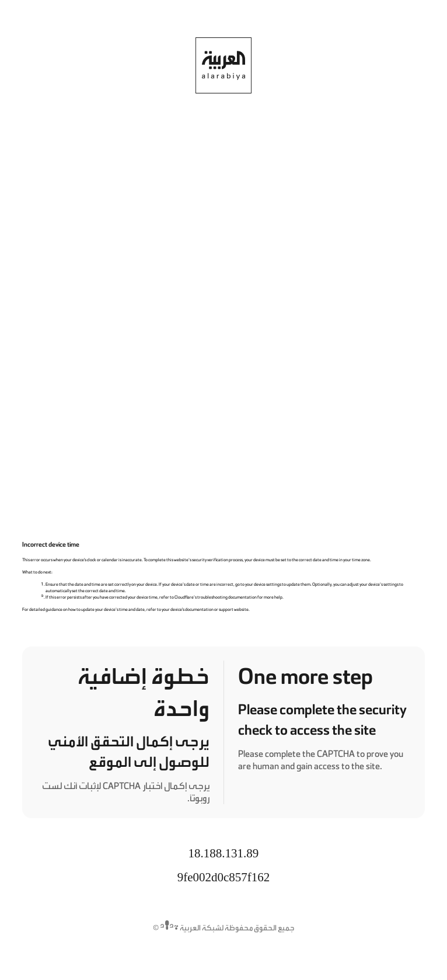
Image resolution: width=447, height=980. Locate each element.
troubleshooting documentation (227, 597)
